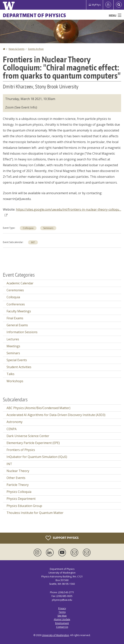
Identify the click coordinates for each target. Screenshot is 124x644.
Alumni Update (62, 619)
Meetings (13, 346)
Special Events (17, 360)
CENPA (12, 429)
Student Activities (19, 367)
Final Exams (15, 318)
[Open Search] (119, 5)
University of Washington (55, 635)
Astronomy (15, 422)
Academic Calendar (20, 283)
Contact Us (62, 627)
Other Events (16, 478)
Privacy (62, 608)
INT (33, 242)
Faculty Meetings (19, 311)
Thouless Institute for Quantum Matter (35, 513)
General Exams (17, 325)
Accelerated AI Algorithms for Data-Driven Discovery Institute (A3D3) (56, 415)
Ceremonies (15, 290)
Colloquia (28, 228)
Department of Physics (35, 15)
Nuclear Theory (18, 471)
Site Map (62, 616)
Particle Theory (18, 485)
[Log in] (108, 5)
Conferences (16, 304)
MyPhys (95, 5)
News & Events (17, 49)
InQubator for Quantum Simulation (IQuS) (37, 457)
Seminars (48, 228)
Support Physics (62, 538)
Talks (10, 374)
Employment (62, 623)
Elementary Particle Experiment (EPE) (33, 443)
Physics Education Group (24, 506)
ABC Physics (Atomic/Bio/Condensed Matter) (38, 408)
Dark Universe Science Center (28, 436)
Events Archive (36, 49)
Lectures (13, 339)
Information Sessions (22, 332)
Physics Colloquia (19, 492)
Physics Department (21, 499)
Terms (62, 612)
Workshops (15, 381)
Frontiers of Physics (21, 450)
